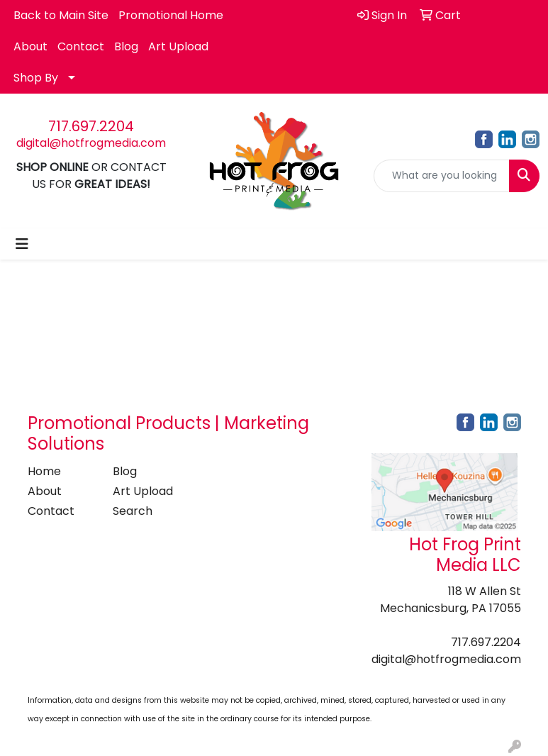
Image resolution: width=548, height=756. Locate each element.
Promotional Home (171, 15)
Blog (126, 46)
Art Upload (178, 46)
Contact (81, 46)
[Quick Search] (442, 176)
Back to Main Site (61, 15)
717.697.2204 (91, 126)
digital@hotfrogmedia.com (91, 143)
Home (44, 471)
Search (133, 511)
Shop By (36, 78)
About (30, 46)
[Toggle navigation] (22, 244)
